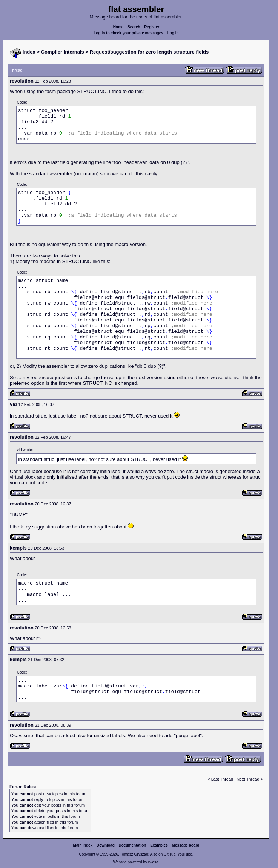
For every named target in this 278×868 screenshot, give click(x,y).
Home (118, 27)
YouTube (185, 854)
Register (152, 27)
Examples (159, 845)
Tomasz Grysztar (134, 854)
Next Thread (248, 779)
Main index (83, 845)
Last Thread (222, 779)
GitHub (170, 854)
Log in (173, 33)
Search (134, 27)
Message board (186, 845)
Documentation (133, 845)
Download (106, 845)
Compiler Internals (63, 52)
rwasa (153, 862)
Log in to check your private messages (128, 33)
